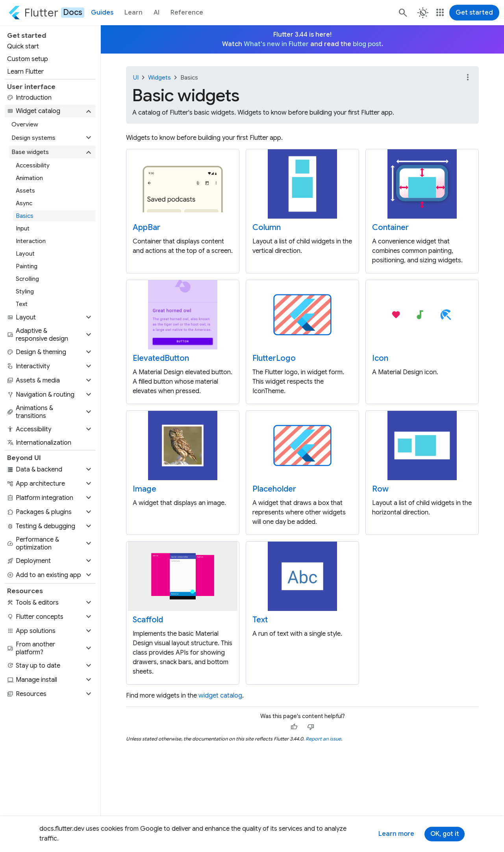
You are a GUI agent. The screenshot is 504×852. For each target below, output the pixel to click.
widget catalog (220, 696)
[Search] (402, 13)
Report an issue (323, 739)
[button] (50, 111)
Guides (102, 13)
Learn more (396, 834)
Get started (474, 13)
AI (157, 13)
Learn (133, 13)
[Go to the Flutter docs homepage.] (46, 13)
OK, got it (445, 834)
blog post (367, 44)
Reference (187, 13)
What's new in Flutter (276, 44)
